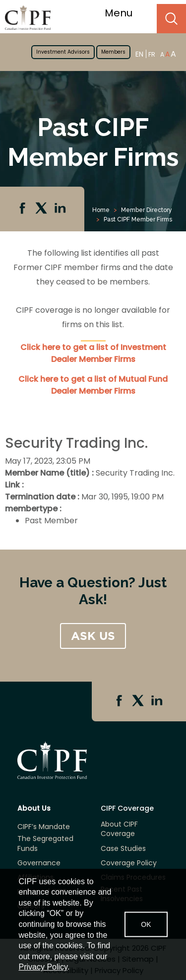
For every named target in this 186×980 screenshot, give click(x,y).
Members (113, 52)
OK (146, 924)
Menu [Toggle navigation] (125, 13)
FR (152, 54)
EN (139, 54)
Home (101, 210)
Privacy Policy (43, 967)
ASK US (93, 636)
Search (171, 19)
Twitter (42, 209)
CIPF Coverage (127, 808)
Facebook (23, 209)
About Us (34, 808)
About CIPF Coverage (119, 829)
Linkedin (61, 209)
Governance (39, 863)
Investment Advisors (63, 52)
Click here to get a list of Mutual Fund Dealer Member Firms (93, 385)
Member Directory (147, 210)
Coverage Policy (129, 863)
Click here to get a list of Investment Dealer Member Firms (93, 353)
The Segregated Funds (45, 843)
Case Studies (123, 849)
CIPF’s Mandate (44, 827)
